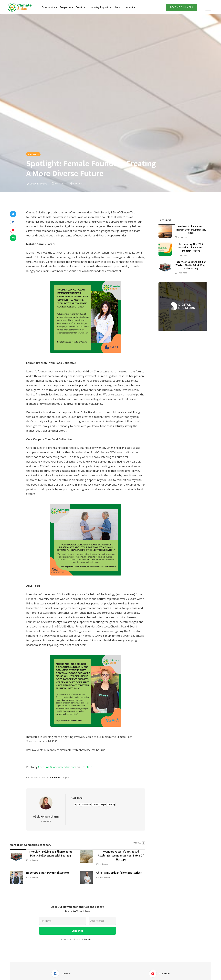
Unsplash (86, 767)
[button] (49, 7)
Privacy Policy (88, 939)
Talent (95, 805)
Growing (111, 805)
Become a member (182, 7)
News (118, 7)
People (103, 805)
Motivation (86, 805)
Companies (33, 154)
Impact (77, 805)
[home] (21, 7)
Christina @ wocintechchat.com (57, 767)
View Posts (46, 821)
